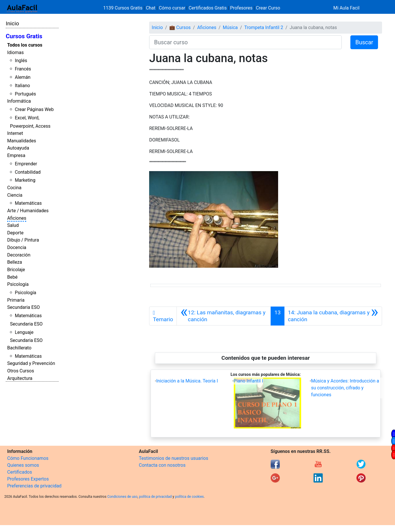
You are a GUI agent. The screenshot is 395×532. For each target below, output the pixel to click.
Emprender (26, 164)
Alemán (22, 77)
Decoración (19, 255)
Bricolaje (16, 270)
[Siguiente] (333, 316)
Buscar (364, 42)
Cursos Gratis (24, 36)
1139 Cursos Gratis (124, 8)
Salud (13, 225)
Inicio (12, 23)
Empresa (16, 155)
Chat (151, 8)
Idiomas (15, 52)
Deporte (15, 233)
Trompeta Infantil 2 (264, 27)
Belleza (15, 262)
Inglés (21, 61)
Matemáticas (28, 203)
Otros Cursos (21, 371)
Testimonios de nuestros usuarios (173, 458)
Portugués (25, 94)
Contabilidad (28, 172)
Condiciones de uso (123, 497)
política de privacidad (155, 497)
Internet (15, 133)
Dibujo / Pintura (23, 240)
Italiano (22, 86)
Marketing (25, 180)
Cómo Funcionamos (28, 458)
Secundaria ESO (23, 307)
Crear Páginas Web (34, 109)
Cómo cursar (172, 8)
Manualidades (22, 141)
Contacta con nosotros (162, 465)
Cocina (14, 188)
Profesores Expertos (28, 479)
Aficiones (17, 218)
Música (230, 27)
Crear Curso (268, 8)
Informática (19, 101)
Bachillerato (19, 348)
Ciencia (15, 195)
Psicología (18, 284)
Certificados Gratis (208, 8)
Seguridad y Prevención (31, 363)
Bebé (12, 277)
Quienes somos (23, 465)
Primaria (16, 300)
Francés (23, 69)
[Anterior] (224, 316)
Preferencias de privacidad (34, 486)
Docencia (17, 247)
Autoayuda (18, 148)
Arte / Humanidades (28, 211)
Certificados (20, 472)
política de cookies (189, 497)
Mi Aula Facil (346, 8)
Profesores (241, 8)
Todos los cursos (25, 45)
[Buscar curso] (245, 42)
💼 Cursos (180, 27)
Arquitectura (20, 378)
